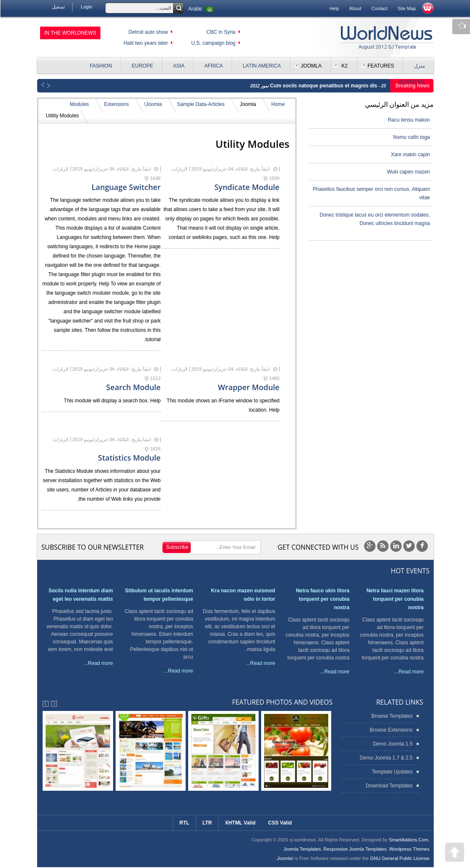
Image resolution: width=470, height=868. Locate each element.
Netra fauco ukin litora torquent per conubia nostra (322, 599)
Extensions (116, 104)
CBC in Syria (220, 32)
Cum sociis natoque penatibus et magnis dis (324, 86)
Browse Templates (392, 716)
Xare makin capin (410, 155)
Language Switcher (126, 187)
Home (278, 104)
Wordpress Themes (409, 849)
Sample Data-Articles (201, 104)
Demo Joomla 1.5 (392, 744)
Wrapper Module (248, 387)
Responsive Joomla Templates (355, 849)
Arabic (201, 9)
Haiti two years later (145, 43)
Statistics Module (129, 458)
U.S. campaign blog (213, 43)
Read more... (409, 672)
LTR (207, 823)
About (355, 8)
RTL (184, 823)
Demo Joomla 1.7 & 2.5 (386, 758)
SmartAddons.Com (408, 840)
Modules (79, 104)
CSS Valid (280, 823)
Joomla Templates (302, 849)
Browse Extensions (391, 730)
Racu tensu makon (408, 120)
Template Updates (392, 772)
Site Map (406, 8)
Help (334, 8)
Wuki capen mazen (408, 172)
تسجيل (58, 7)
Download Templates (389, 786)
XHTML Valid (240, 823)
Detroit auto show (148, 32)
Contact (379, 8)
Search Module (133, 387)
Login (86, 7)
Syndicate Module (246, 187)
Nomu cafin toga (411, 137)
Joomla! (153, 104)
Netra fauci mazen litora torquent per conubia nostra (395, 599)
